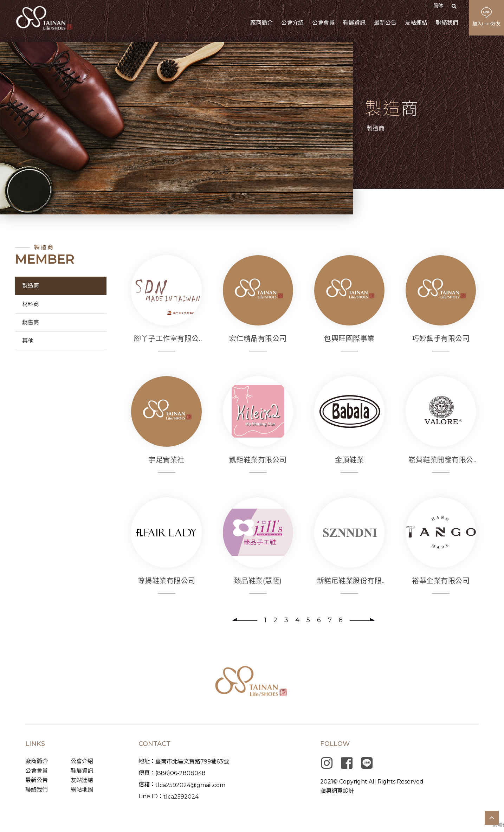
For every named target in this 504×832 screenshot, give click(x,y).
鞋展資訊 (82, 771)
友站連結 (82, 780)
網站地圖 (82, 790)
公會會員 (37, 771)
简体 (438, 6)
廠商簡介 (37, 761)
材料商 (31, 304)
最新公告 (37, 780)
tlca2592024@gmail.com (190, 785)
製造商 (31, 286)
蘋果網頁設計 (337, 791)
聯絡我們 (37, 790)
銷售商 (31, 323)
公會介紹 (82, 761)
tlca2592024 (181, 797)
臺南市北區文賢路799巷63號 (192, 762)
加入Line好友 (487, 24)
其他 (28, 341)
